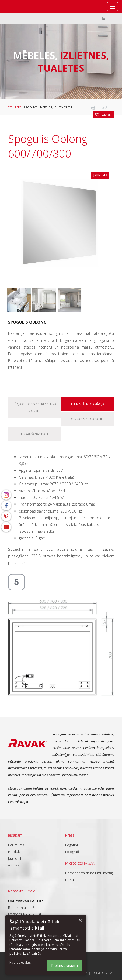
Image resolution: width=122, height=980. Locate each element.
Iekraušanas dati (34, 434)
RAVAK (20, 7)
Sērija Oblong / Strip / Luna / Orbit (34, 407)
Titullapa (15, 107)
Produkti (31, 107)
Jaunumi (15, 858)
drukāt (103, 108)
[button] (24, 963)
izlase (106, 115)
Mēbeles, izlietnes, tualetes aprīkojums (69, 107)
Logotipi (72, 845)
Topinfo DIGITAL (103, 973)
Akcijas (13, 865)
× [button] (80, 921)
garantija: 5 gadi (32, 538)
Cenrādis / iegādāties (88, 419)
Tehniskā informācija (87, 404)
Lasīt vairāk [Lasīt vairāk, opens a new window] (32, 954)
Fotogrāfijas (74, 852)
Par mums (16, 845)
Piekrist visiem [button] (65, 965)
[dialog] (46, 945)
